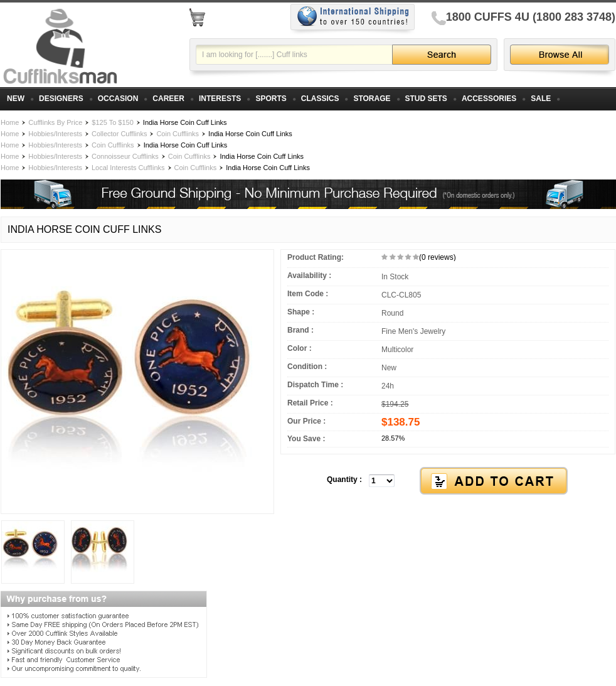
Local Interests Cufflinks (128, 168)
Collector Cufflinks (119, 134)
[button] (448, 481)
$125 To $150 (112, 122)
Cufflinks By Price (55, 122)
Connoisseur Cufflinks (125, 156)
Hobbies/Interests (55, 134)
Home (10, 122)
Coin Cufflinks (178, 134)
